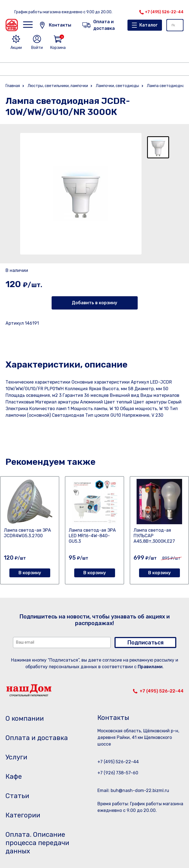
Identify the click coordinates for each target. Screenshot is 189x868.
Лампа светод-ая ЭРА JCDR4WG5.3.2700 (27, 533)
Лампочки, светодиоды (117, 86)
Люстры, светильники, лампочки (58, 86)
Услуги (16, 757)
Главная (13, 86)
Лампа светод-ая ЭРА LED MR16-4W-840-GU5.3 (92, 536)
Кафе (14, 777)
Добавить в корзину (94, 303)
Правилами (150, 667)
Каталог (149, 25)
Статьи (17, 796)
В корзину (30, 573)
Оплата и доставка (37, 738)
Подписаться (145, 643)
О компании (25, 718)
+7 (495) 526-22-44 (164, 12)
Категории (23, 815)
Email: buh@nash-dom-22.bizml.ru (133, 790)
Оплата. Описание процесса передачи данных (37, 843)
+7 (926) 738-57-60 (118, 773)
